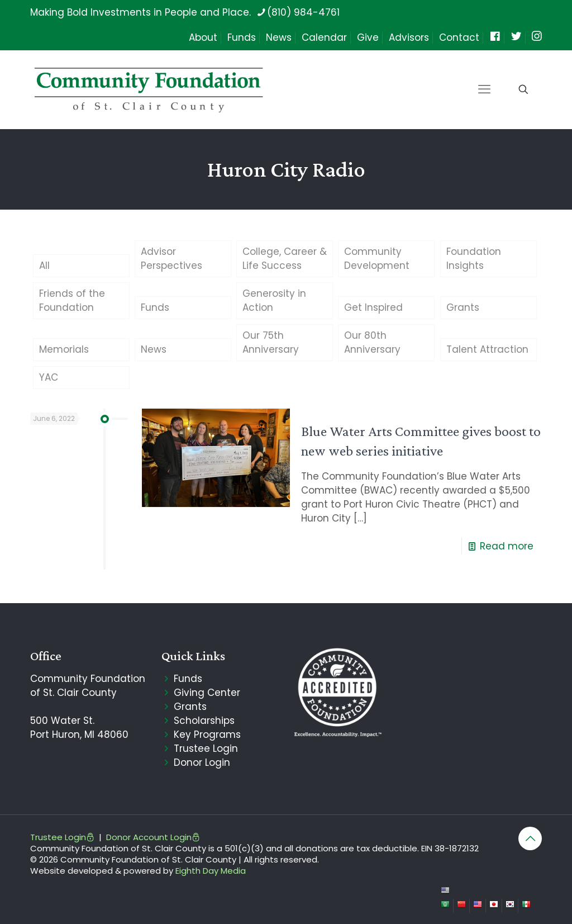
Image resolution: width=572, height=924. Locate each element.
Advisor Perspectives (171, 259)
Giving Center (207, 693)
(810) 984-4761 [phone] (303, 12)
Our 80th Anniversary (372, 342)
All (44, 266)
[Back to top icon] (530, 838)
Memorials (64, 349)
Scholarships (204, 721)
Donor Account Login (153, 837)
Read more (507, 546)
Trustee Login (206, 748)
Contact (459, 37)
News (279, 37)
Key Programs (207, 735)
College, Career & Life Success (285, 259)
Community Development (377, 259)
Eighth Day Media (211, 871)
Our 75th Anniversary (271, 342)
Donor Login (202, 762)
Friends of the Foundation (72, 300)
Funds (242, 37)
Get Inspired (373, 307)
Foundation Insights (474, 259)
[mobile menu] (484, 89)
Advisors (409, 37)
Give (368, 37)
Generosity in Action (274, 300)
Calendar (324, 37)
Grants (463, 307)
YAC (49, 377)
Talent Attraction (487, 349)
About (203, 37)
